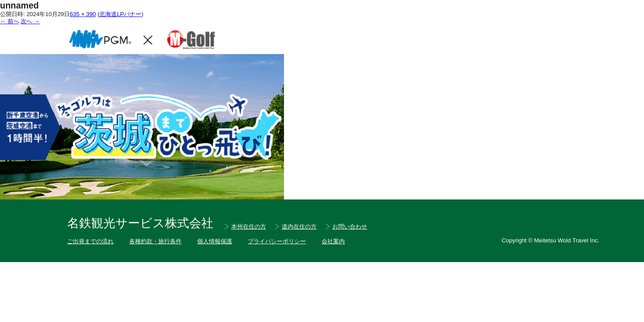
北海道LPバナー (120, 14)
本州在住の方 (249, 227)
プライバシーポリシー (277, 241)
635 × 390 (83, 14)
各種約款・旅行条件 (155, 241)
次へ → (30, 21)
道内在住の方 (299, 227)
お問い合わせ (350, 227)
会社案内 (333, 241)
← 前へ (10, 21)
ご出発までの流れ (90, 241)
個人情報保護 (215, 241)
